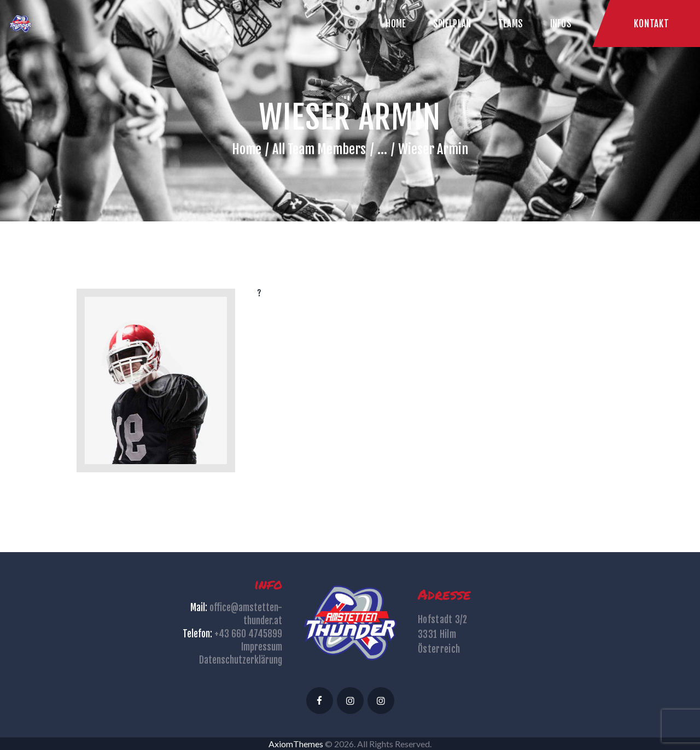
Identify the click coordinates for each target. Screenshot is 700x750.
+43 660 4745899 (248, 634)
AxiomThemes (296, 744)
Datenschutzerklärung (241, 660)
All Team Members (319, 149)
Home (247, 149)
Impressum (262, 647)
